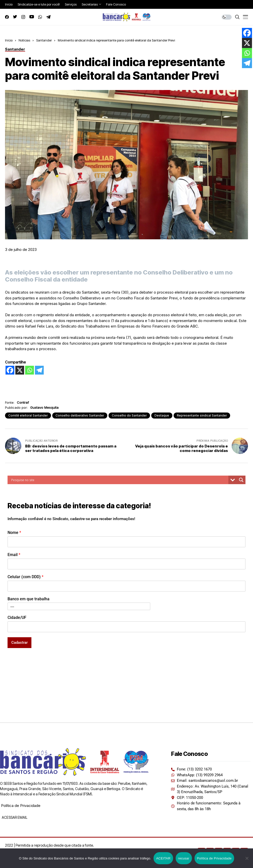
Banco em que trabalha (29, 599)
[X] (20, 370)
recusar (184, 858)
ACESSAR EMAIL (14, 817)
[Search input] (119, 480)
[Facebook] (10, 370)
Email (14, 555)
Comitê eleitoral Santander (28, 415)
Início (9, 40)
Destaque (162, 415)
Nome (14, 533)
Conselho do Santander (129, 415)
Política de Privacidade (21, 806)
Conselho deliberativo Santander (80, 415)
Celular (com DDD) (26, 577)
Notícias (24, 40)
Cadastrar (19, 643)
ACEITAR (163, 858)
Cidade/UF (17, 618)
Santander (44, 40)
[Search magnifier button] (241, 480)
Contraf (23, 402)
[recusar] (247, 858)
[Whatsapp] (30, 370)
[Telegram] (39, 370)
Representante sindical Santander (202, 415)
